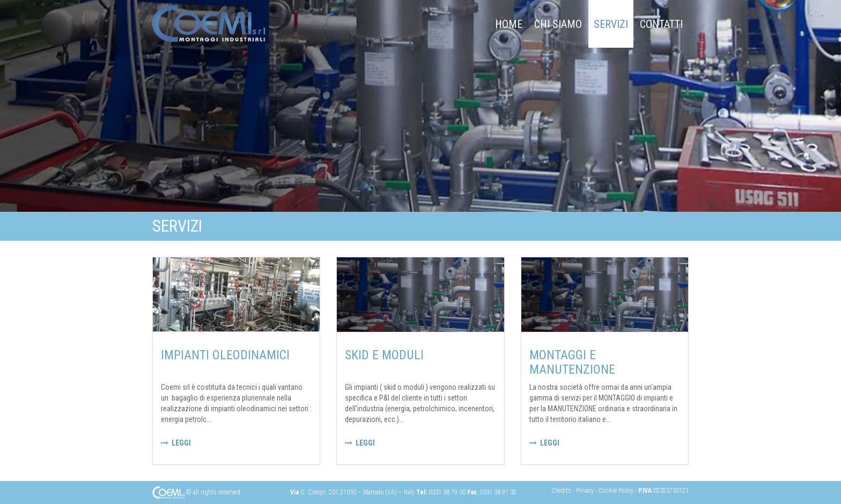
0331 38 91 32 (498, 492)
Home (509, 24)
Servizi (611, 24)
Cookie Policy (617, 491)
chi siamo (558, 24)
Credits (562, 491)
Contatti (661, 24)
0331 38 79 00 (447, 492)
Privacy (586, 491)
